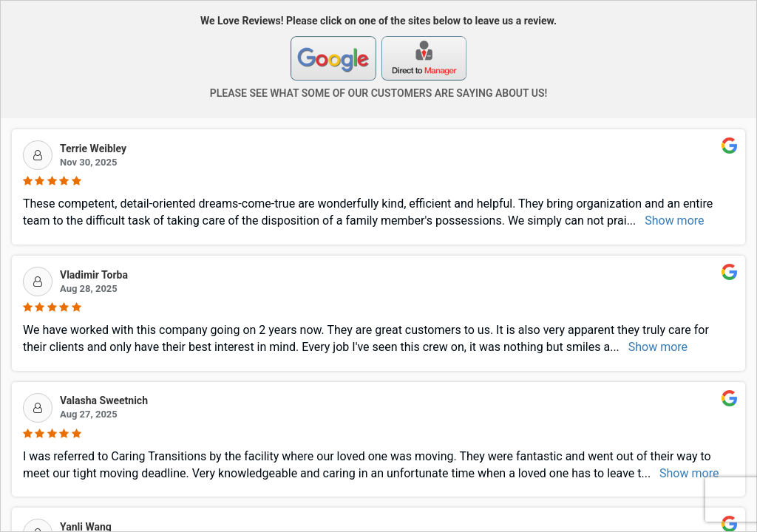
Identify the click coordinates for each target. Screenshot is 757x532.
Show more (674, 221)
